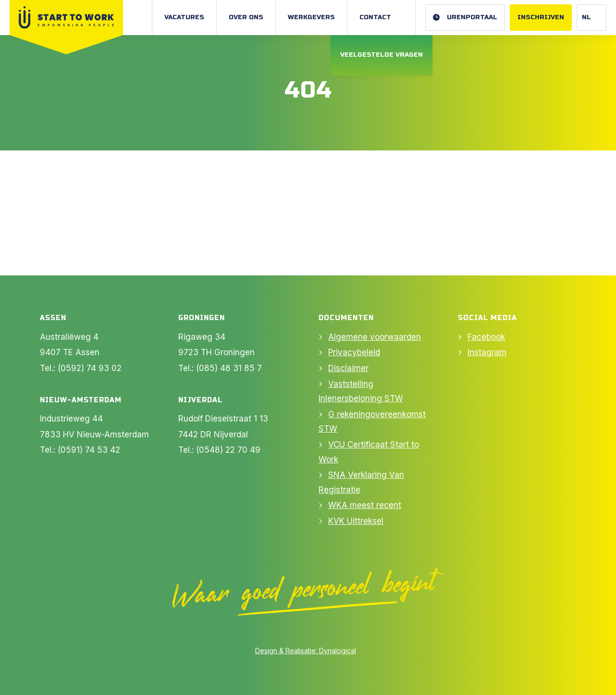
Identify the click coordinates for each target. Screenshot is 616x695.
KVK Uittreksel (356, 521)
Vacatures (184, 17)
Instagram (487, 352)
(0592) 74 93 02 (90, 368)
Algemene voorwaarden (375, 337)
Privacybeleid (354, 352)
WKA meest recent (365, 505)
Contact (375, 17)
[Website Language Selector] (591, 18)
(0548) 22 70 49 (228, 450)
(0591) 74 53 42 (89, 450)
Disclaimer (348, 368)
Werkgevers (311, 17)
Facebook (486, 337)
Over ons (246, 17)
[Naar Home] (66, 17)
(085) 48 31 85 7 (229, 368)
